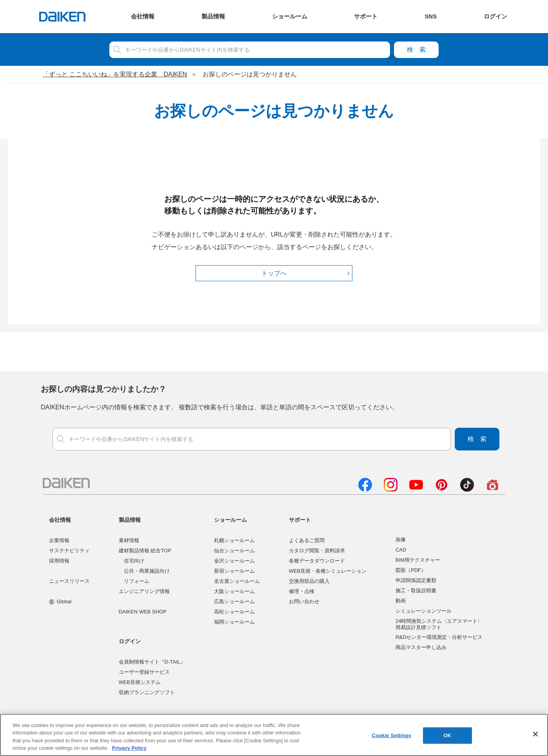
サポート (300, 520)
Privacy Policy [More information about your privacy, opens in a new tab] (129, 750)
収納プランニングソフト (147, 692)
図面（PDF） (411, 570)
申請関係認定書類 (416, 580)
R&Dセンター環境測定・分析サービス (439, 637)
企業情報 (59, 540)
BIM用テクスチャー (418, 560)
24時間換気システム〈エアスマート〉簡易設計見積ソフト (439, 624)
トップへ (274, 273)
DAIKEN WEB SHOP (143, 612)
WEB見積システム (140, 682)
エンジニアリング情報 (144, 591)
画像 (401, 540)
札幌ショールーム (234, 540)
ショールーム (230, 520)
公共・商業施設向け (147, 571)
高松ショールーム (234, 612)
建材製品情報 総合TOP (145, 551)
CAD (401, 550)
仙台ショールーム (234, 551)
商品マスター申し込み (421, 647)
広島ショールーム (234, 601)
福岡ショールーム (234, 622)
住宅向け (134, 561)
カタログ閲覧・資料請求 (317, 551)
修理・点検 (302, 591)
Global (60, 601)
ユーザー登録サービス (144, 672)
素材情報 (129, 540)
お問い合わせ (304, 601)
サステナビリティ (69, 551)
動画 (401, 601)
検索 (416, 50)
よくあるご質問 (307, 540)
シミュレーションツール (424, 611)
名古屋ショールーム (237, 581)
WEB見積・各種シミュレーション (328, 571)
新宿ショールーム (234, 571)
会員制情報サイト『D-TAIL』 (152, 662)
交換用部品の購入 (309, 581)
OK (447, 737)
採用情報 (59, 561)
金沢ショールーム (234, 561)
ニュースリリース (69, 581)
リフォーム (137, 581)
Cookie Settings (392, 737)
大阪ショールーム (234, 591)
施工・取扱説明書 (416, 591)
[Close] (535, 736)
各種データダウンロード (317, 561)
